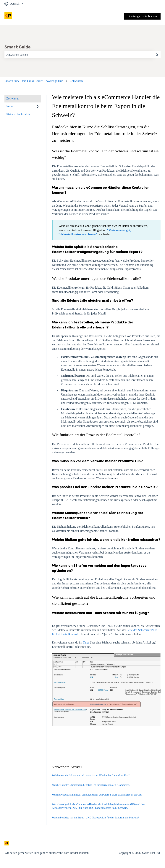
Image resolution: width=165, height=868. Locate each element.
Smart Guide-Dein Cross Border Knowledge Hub (34, 81)
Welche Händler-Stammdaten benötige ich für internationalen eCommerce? (91, 785)
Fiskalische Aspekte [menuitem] (18, 114)
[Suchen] (157, 55)
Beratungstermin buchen (142, 16)
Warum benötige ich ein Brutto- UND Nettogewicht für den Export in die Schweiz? (96, 818)
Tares (86, 642)
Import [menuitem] (10, 106)
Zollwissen (76, 81)
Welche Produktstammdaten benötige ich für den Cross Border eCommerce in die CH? (97, 795)
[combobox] (79, 55)
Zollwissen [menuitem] (13, 98)
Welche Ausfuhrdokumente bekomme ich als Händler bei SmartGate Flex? (91, 775)
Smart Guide (18, 47)
